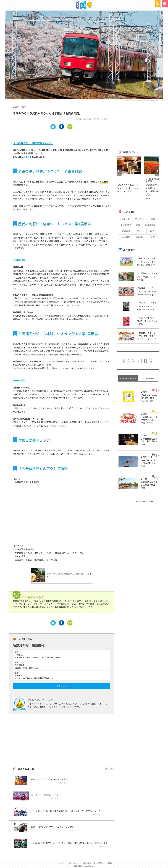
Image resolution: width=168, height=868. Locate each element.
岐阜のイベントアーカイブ (40, 700)
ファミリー (140, 219)
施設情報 (126, 237)
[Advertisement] (61, 741)
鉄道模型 (140, 237)
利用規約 (100, 863)
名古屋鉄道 (126, 225)
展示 (152, 231)
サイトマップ (59, 863)
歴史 (24, 107)
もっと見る (110, 768)
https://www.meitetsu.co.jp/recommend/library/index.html (142, 100)
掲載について (73, 863)
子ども (140, 231)
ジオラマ (125, 219)
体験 (153, 219)
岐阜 (17, 107)
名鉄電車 (126, 231)
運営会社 (111, 863)
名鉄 (138, 225)
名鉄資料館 (150, 225)
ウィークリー (148, 378)
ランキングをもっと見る (145, 502)
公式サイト (27, 157)
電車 (153, 237)
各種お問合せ (87, 863)
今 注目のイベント (128, 378)
